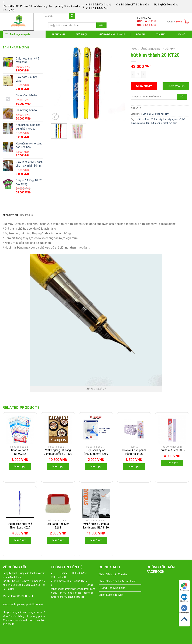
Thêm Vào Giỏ (176, 86)
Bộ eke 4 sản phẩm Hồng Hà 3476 (134, 452)
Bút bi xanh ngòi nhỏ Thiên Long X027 (20, 526)
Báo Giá (141, 34)
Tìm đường (184, 587)
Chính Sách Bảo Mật (97, 8)
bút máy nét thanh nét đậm (164, 123)
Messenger (184, 609)
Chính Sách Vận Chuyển (99, 5)
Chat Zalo (184, 598)
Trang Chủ (58, 34)
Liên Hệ (181, 34)
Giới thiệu (82, 34)
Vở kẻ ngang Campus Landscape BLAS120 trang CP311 (96, 526)
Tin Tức (161, 34)
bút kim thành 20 (145, 119)
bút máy (158, 119)
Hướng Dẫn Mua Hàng (166, 5)
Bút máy (170, 49)
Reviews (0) (27, 215)
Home (134, 49)
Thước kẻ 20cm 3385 (172, 450)
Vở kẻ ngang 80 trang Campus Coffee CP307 (58, 452)
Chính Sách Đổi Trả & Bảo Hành (133, 5)
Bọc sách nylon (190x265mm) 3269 (96, 452)
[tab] (10, 215)
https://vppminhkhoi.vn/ (29, 604)
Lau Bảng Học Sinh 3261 (58, 526)
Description (10, 215)
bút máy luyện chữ (172, 119)
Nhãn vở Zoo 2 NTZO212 (20, 452)
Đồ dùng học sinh (151, 49)
